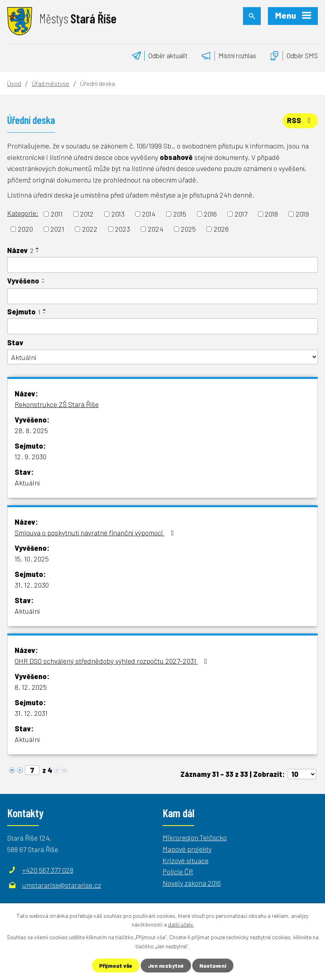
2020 (25, 229)
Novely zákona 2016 (192, 883)
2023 (122, 229)
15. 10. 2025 (32, 559)
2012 (87, 214)
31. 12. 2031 (31, 713)
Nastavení (213, 966)
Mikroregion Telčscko (195, 837)
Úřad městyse (51, 83)
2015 (180, 214)
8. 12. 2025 (31, 687)
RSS (300, 120)
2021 (57, 229)
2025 (188, 229)
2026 (221, 229)
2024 (156, 229)
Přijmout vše (116, 966)
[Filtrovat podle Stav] (162, 357)
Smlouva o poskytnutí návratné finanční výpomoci (96, 533)
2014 (149, 214)
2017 (241, 214)
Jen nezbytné (166, 966)
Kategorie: (23, 213)
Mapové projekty (187, 849)
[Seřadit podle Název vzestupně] (38, 248)
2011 (57, 214)
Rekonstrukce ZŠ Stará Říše (57, 404)
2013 (118, 214)
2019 (302, 214)
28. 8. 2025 (31, 430)
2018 (271, 214)
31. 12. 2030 (32, 585)
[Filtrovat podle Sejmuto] (162, 326)
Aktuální (27, 483)
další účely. (181, 924)
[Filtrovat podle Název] (162, 265)
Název (20, 250)
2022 (90, 229)
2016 (210, 214)
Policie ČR (178, 872)
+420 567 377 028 (48, 870)
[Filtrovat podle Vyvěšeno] (162, 296)
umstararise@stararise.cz (62, 885)
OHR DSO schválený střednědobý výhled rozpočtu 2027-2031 (113, 661)
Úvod (14, 83)
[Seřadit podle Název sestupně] (38, 251)
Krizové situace (185, 860)
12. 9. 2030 (31, 457)
